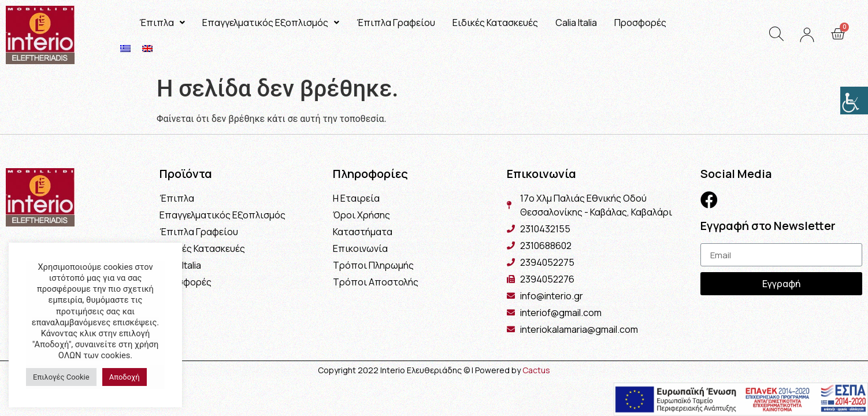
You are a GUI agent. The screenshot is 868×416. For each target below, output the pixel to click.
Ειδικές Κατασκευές (495, 23)
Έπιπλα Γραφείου (396, 23)
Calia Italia (576, 23)
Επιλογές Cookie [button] (61, 377)
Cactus (536, 370)
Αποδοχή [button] (125, 377)
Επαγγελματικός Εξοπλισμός (271, 23)
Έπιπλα (162, 23)
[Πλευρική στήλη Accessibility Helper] (854, 101)
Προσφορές (640, 23)
